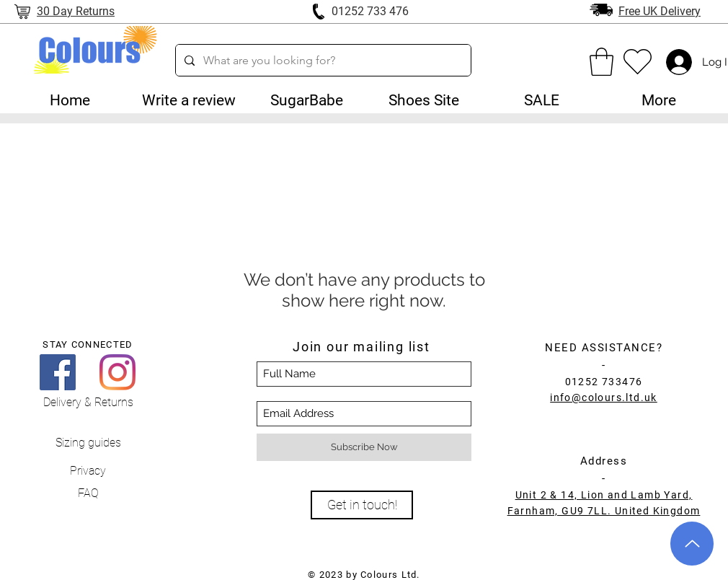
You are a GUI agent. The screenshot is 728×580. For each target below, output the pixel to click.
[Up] (692, 544)
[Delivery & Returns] (88, 403)
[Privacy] (88, 471)
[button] (306, 101)
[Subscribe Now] (364, 447)
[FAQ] (88, 494)
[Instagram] (117, 372)
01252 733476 (604, 382)
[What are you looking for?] (322, 60)
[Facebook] (58, 372)
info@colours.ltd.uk (604, 397)
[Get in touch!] (362, 505)
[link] (602, 62)
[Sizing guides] (88, 443)
